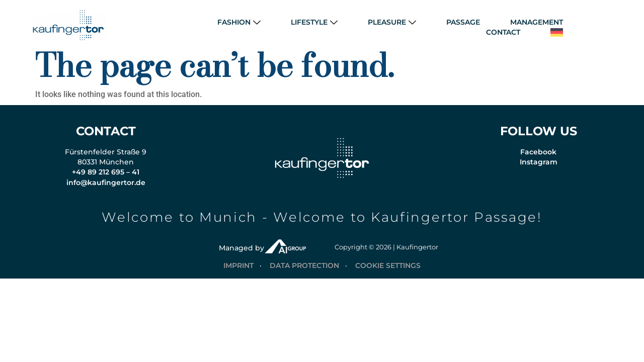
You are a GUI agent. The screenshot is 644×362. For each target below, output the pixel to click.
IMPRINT (238, 270)
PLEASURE (392, 22)
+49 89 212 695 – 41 (106, 177)
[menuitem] (557, 32)
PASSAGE (463, 22)
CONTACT (503, 32)
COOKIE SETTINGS (388, 270)
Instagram (539, 167)
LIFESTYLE (314, 22)
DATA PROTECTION (304, 270)
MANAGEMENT (537, 22)
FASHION (239, 22)
